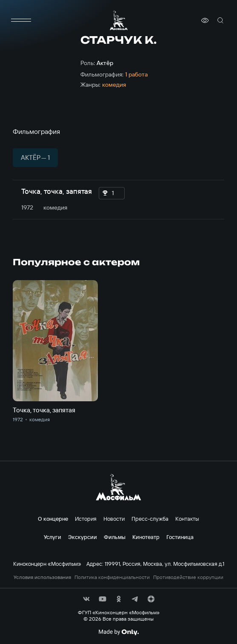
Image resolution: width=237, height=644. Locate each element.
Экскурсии (83, 537)
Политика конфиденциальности (112, 577)
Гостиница (180, 537)
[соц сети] (86, 599)
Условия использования (42, 577)
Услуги (53, 537)
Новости (114, 519)
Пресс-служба (150, 519)
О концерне (53, 519)
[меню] (21, 20)
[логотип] (119, 20)
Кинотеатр (146, 537)
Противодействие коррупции (188, 577)
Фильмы (115, 537)
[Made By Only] (118, 632)
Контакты (187, 519)
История (86, 519)
